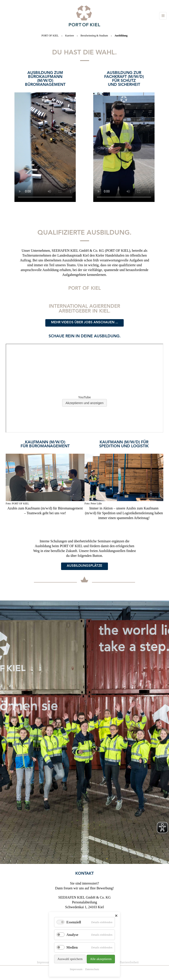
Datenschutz (92, 969)
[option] (45, 131)
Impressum (76, 969)
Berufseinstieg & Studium (94, 36)
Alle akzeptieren (101, 959)
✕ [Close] (116, 916)
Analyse (72, 935)
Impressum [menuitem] (44, 962)
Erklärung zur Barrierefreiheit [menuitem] (120, 962)
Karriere (70, 36)
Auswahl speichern (70, 959)
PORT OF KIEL (50, 36)
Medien (72, 947)
